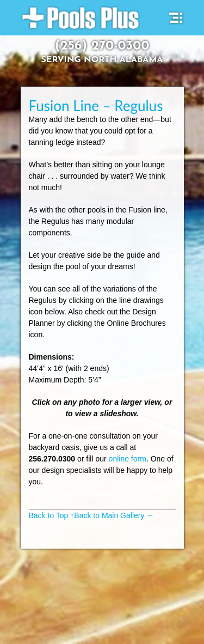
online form (128, 459)
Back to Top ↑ (52, 515)
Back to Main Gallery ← (114, 515)
